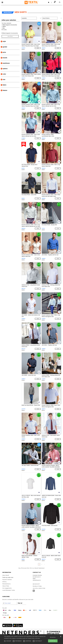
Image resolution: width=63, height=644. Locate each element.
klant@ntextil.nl (37, 577)
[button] (49, 2)
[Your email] (10, 603)
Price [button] (4, 52)
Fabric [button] (5, 85)
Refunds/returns (6, 584)
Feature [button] (5, 90)
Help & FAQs (6, 586)
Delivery (4, 582)
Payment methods (7, 580)
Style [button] (4, 41)
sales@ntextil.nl (37, 580)
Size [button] (4, 79)
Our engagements (7, 588)
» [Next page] (44, 564)
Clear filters (10, 36)
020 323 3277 (36, 584)
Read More (38, 638)
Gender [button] (5, 47)
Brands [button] (5, 58)
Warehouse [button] (6, 63)
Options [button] (5, 69)
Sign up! (20, 603)
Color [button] (4, 74)
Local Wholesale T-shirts (9, 590)
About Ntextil (6, 575)
